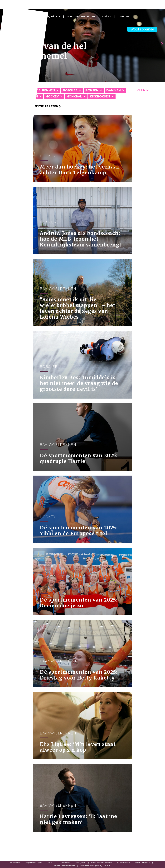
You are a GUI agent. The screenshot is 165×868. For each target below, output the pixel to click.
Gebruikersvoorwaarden (102, 863)
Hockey (52, 96)
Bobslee (70, 90)
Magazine (51, 16)
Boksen (92, 90)
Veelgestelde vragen (33, 863)
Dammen (114, 90)
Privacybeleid (80, 863)
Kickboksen (100, 96)
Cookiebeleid (64, 863)
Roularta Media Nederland (64, 866)
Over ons (124, 16)
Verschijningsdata (142, 863)
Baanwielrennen (40, 90)
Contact (50, 863)
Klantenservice (123, 863)
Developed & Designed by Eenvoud (95, 866)
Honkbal (74, 96)
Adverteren (15, 863)
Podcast (107, 16)
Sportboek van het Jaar (81, 16)
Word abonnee (142, 29)
